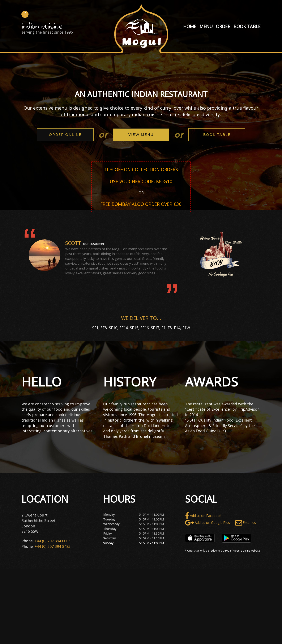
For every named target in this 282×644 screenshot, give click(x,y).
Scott (73, 243)
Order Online (65, 135)
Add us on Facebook (203, 516)
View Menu (141, 135)
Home (190, 26)
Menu (206, 26)
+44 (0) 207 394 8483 (53, 546)
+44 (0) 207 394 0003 (53, 541)
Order (223, 26)
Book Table (217, 135)
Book (240, 26)
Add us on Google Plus (208, 523)
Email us (246, 523)
